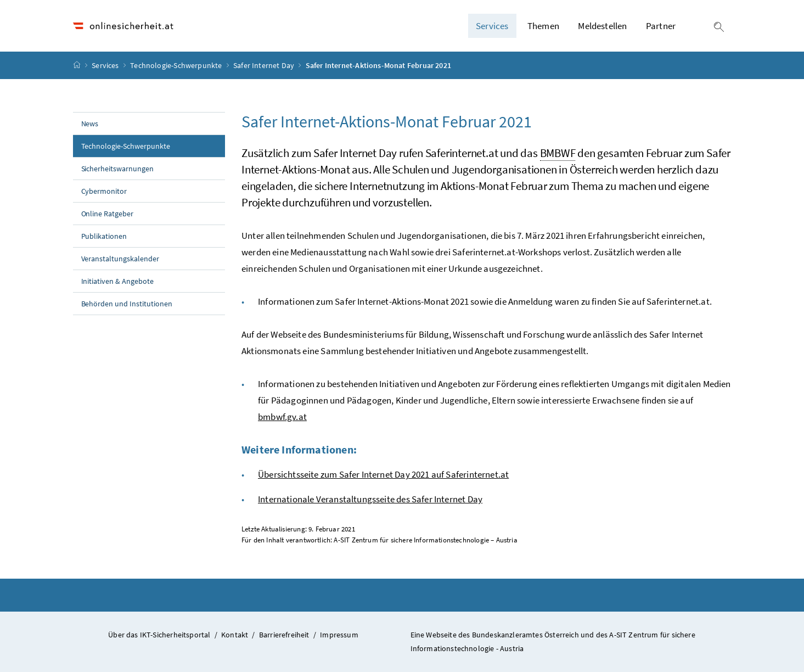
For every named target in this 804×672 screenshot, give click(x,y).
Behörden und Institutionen (127, 304)
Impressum (339, 635)
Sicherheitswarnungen (118, 169)
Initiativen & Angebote (118, 281)
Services (106, 65)
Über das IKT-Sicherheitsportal (159, 635)
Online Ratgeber (108, 214)
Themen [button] (543, 26)
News (90, 124)
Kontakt (235, 635)
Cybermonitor (104, 191)
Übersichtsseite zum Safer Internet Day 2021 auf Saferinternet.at (383, 474)
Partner (661, 26)
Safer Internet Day (265, 65)
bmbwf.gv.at (282, 417)
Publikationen (104, 236)
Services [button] (492, 26)
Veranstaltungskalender (120, 259)
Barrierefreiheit (284, 635)
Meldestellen (602, 26)
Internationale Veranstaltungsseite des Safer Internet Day (370, 499)
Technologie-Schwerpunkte (177, 65)
